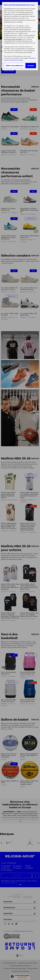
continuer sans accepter (13, 39)
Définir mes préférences (15, 66)
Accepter (31, 66)
